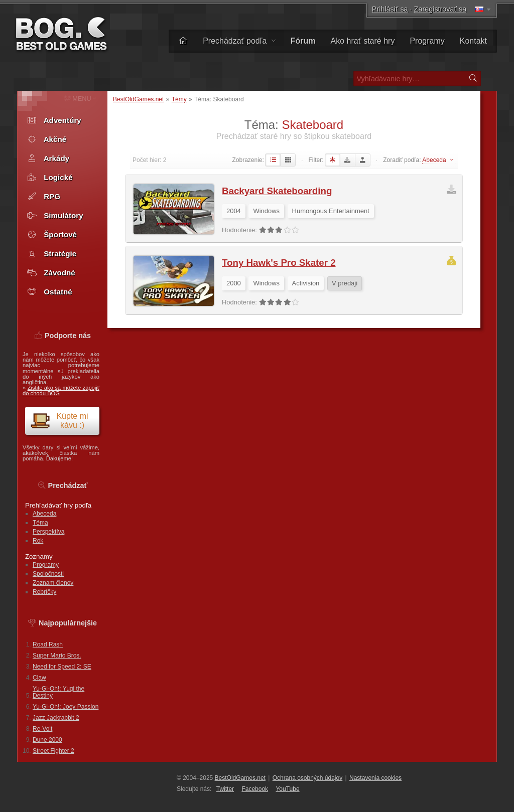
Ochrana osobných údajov (307, 778)
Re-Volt (42, 729)
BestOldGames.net (138, 99)
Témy (179, 99)
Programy (427, 41)
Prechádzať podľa (239, 41)
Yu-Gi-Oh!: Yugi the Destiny (58, 692)
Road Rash (48, 644)
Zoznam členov (53, 583)
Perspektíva (48, 532)
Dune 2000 (47, 740)
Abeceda (44, 514)
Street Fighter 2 (53, 751)
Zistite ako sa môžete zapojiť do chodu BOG (61, 390)
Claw (39, 678)
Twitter (225, 789)
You (287, 789)
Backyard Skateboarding (277, 191)
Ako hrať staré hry (363, 41)
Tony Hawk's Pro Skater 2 (279, 263)
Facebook (255, 789)
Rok (38, 541)
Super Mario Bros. (57, 656)
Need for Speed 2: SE (62, 667)
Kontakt (473, 41)
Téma (40, 523)
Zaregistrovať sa (440, 9)
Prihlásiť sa (390, 9)
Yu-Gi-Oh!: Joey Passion (66, 707)
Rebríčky (44, 592)
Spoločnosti (48, 574)
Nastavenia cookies (375, 778)
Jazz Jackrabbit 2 (56, 718)
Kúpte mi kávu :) (59, 421)
